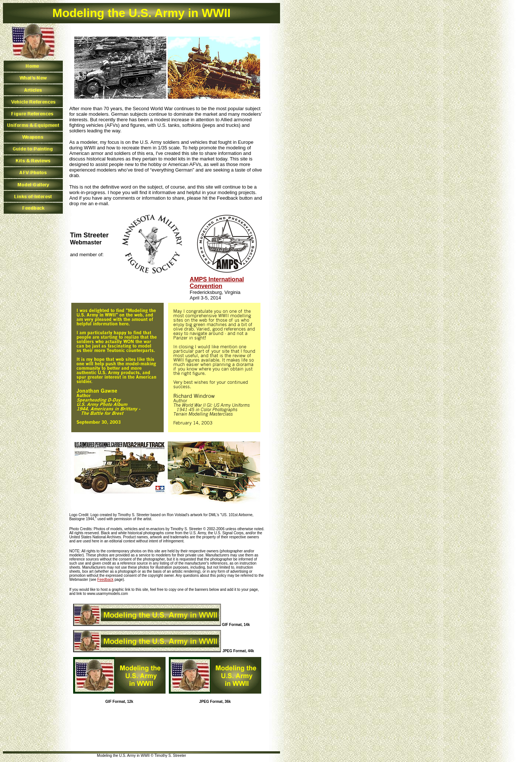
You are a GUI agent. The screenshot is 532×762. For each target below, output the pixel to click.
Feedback (105, 580)
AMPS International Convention (217, 283)
